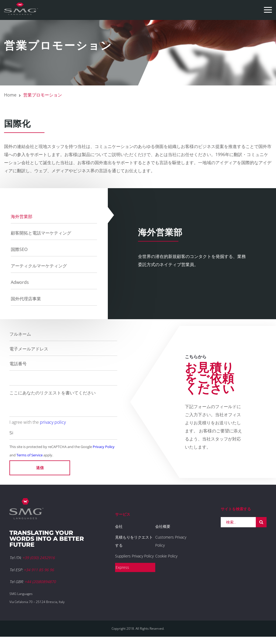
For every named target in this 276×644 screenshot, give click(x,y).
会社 (119, 526)
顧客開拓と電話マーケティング (41, 233)
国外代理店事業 (26, 299)
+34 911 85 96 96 (39, 570)
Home (10, 95)
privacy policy (53, 422)
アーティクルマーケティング (39, 266)
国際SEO (19, 249)
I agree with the (38, 422)
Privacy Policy (104, 447)
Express (122, 567)
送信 (40, 468)
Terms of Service (30, 455)
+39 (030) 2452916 (39, 558)
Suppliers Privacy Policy (134, 556)
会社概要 (163, 526)
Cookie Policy (166, 556)
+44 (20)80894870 (40, 582)
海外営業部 (22, 216)
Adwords (20, 282)
